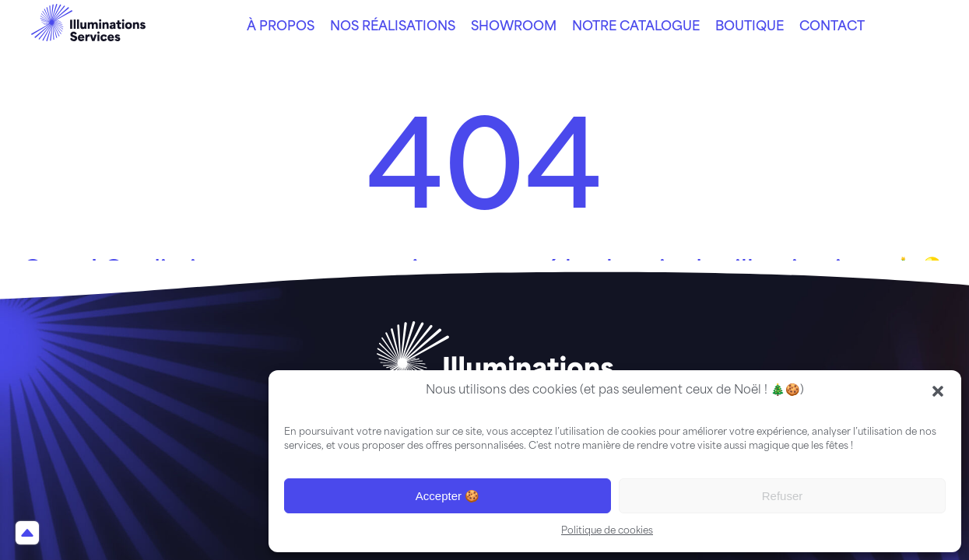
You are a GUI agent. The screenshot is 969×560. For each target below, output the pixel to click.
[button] (938, 391)
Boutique (750, 27)
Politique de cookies (607, 531)
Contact (832, 27)
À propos (281, 27)
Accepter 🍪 (448, 496)
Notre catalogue (636, 27)
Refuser (783, 496)
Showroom (514, 27)
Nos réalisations (393, 27)
